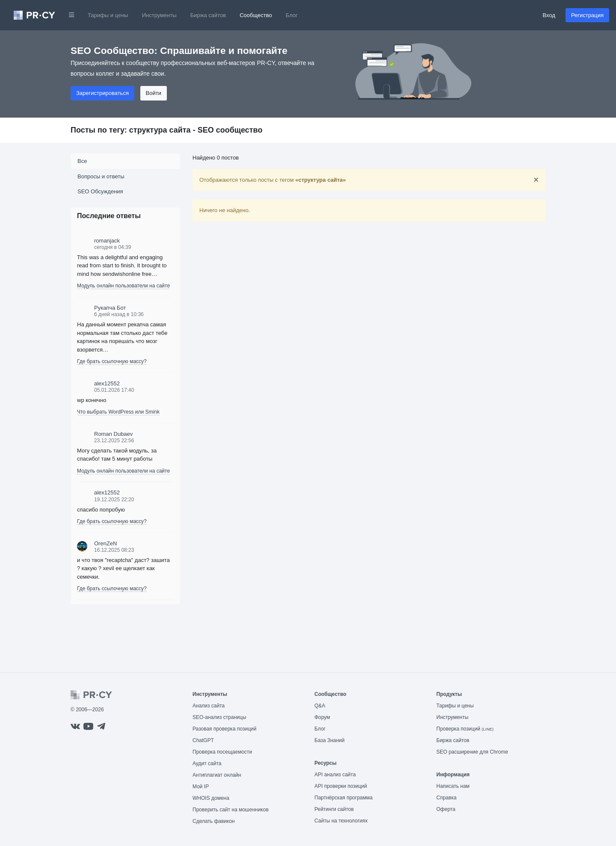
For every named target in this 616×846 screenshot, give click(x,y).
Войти (154, 93)
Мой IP (201, 787)
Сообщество (256, 15)
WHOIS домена (211, 798)
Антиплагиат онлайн (217, 775)
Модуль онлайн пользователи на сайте (123, 286)
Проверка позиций (465, 729)
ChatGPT (203, 740)
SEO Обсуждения (100, 191)
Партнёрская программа (344, 798)
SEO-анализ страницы (219, 717)
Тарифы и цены (108, 15)
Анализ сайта (209, 706)
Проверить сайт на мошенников (231, 810)
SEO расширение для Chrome (472, 752)
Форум (322, 717)
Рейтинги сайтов (334, 809)
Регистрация (587, 15)
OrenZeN (105, 543)
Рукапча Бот (110, 308)
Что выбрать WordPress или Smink (118, 412)
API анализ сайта (335, 775)
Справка (446, 798)
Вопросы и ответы (101, 176)
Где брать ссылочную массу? (112, 361)
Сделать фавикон (214, 821)
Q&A (320, 706)
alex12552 (107, 383)
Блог (292, 15)
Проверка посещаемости (222, 752)
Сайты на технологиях (341, 821)
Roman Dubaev (113, 434)
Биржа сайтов (208, 15)
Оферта (446, 809)
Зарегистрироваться (102, 93)
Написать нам (453, 786)
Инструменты (159, 15)
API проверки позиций (341, 786)
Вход (549, 15)
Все (82, 161)
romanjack (107, 241)
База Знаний (330, 740)
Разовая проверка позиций (224, 729)
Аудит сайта (207, 763)
